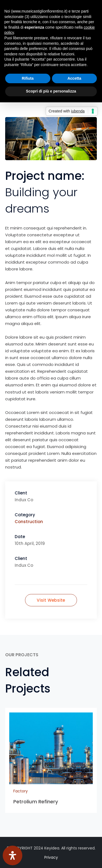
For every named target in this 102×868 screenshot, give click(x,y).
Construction (29, 522)
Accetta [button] (74, 78)
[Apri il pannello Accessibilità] (13, 855)
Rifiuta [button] (28, 78)
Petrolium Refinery (36, 802)
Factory (21, 791)
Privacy (51, 857)
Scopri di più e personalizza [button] (51, 91)
